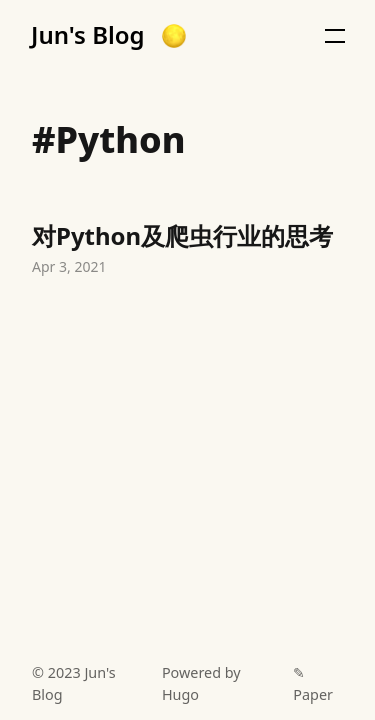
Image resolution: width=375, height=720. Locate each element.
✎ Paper (313, 683)
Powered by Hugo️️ (201, 683)
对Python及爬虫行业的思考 (187, 252)
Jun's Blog (88, 35)
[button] (174, 36)
